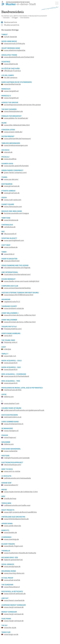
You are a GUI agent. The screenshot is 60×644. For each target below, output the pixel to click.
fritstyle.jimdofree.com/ (13, 329)
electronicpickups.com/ (13, 465)
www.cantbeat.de (11, 247)
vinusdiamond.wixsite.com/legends (17, 268)
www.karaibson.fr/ (11, 485)
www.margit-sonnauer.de (14, 607)
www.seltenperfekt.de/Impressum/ (18, 138)
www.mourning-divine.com (14, 573)
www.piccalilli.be (10, 159)
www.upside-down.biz (13, 526)
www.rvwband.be (11, 451)
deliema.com (9, 397)
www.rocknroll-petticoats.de (15, 593)
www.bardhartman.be (12, 84)
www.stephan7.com (12, 403)
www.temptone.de (11, 220)
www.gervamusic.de (12, 186)
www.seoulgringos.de (12, 566)
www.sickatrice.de (11, 64)
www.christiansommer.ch (14, 424)
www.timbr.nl (9, 254)
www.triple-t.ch (10, 356)
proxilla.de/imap (10, 498)
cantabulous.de (10, 227)
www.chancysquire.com (13, 206)
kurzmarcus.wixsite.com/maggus (17, 213)
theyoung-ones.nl (11, 342)
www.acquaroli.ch (11, 363)
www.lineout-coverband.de (14, 600)
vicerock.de (8, 152)
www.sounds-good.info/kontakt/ (16, 166)
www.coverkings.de (11, 539)
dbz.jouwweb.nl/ (10, 234)
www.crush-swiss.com (13, 200)
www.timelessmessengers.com (16, 145)
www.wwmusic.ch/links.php (15, 43)
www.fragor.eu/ (10, 437)
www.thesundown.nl (12, 587)
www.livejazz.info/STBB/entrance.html (19, 295)
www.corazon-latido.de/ (13, 132)
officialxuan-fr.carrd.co (12, 71)
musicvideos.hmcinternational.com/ (17, 274)
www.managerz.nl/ (11, 431)
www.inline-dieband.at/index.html (17, 125)
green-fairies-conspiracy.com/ (15, 172)
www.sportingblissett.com (14, 240)
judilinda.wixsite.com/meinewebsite (17, 478)
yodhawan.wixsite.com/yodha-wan (17, 505)
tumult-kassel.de (11, 37)
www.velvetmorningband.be (15, 50)
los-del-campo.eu (11, 77)
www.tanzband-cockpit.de (14, 308)
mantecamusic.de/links (13, 390)
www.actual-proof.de (12, 580)
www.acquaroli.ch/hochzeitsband (17, 376)
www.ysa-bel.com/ (11, 179)
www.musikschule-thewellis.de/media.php (20, 553)
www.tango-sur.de (11, 634)
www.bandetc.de (11, 532)
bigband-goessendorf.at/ (14, 560)
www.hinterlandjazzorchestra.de (16, 519)
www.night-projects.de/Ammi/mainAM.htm (20, 512)
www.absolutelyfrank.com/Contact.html (19, 57)
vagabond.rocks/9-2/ (12, 302)
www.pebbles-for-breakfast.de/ (16, 118)
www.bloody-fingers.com (14, 546)
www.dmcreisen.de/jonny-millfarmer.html (20, 315)
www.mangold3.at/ (11, 91)
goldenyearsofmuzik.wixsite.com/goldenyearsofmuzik (24, 410)
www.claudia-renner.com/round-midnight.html (22, 281)
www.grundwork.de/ (12, 261)
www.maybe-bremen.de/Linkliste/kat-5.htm (21, 492)
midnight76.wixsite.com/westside (17, 458)
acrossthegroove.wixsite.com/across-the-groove (22, 105)
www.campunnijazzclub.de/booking (17, 288)
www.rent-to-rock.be (12, 471)
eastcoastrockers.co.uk (13, 417)
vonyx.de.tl (8, 335)
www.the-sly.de (10, 627)
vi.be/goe (8, 349)
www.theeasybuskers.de (13, 111)
